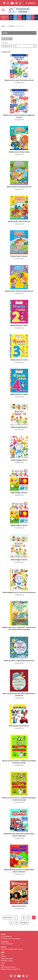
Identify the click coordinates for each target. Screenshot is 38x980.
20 (34, 918)
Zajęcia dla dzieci (7, 959)
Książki (11, 26)
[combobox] (19, 46)
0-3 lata (11, 17)
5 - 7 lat (20, 17)
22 (17, 923)
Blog (2, 965)
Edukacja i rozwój (7, 961)
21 (11, 923)
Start (3, 26)
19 (29, 918)
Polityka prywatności (8, 967)
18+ (36, 17)
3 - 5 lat (15, 17)
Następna (24, 923)
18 (23, 918)
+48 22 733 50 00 (7, 944)
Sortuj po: (5, 43)
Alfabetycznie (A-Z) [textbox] (9, 46)
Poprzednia (7, 918)
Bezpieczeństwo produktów (10, 969)
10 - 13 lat (29, 17)
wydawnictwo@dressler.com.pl (12, 949)
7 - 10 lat (24, 17)
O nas (3, 963)
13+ (33, 17)
